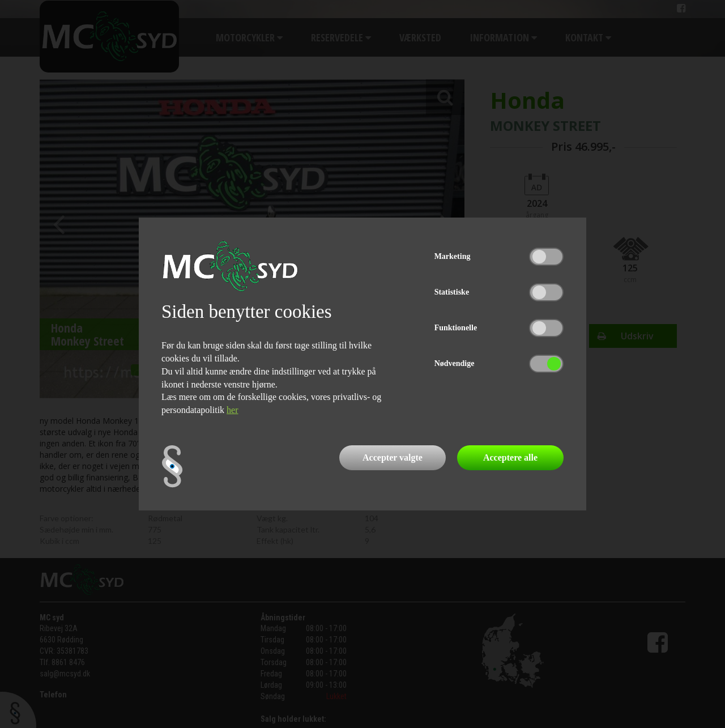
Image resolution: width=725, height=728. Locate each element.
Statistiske (452, 292)
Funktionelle (456, 328)
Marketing (453, 256)
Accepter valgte (393, 457)
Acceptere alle (510, 457)
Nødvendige (455, 363)
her (232, 410)
